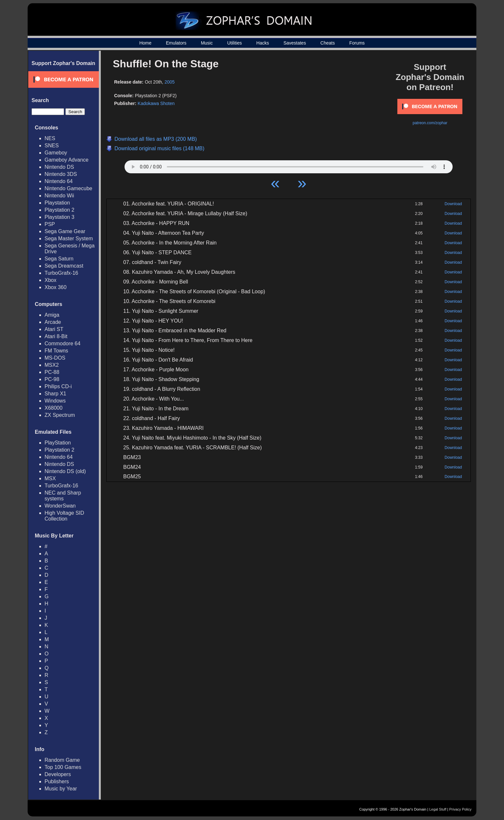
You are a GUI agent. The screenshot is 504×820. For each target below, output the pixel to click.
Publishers (57, 781)
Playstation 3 (60, 217)
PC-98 (52, 379)
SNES (52, 145)
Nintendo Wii (59, 196)
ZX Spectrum (60, 415)
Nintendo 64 (59, 181)
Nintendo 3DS (61, 174)
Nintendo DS (59, 167)
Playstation (57, 203)
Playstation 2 (60, 210)
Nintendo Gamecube (68, 188)
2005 (170, 82)
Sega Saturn (59, 259)
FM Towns (56, 351)
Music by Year (61, 789)
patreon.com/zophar (430, 123)
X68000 (53, 408)
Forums (357, 43)
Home (145, 43)
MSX (50, 478)
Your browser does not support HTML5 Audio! (289, 165)
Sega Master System (69, 238)
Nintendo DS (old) (65, 471)
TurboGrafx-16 (61, 273)
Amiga (52, 315)
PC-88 (52, 372)
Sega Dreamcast (64, 266)
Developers (58, 774)
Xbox (50, 280)
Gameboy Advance (66, 160)
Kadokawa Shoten (156, 103)
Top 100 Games (63, 767)
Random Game (62, 760)
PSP (50, 224)
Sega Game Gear (65, 231)
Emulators (176, 43)
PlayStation (58, 443)
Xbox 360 (56, 287)
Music (207, 43)
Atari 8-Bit (56, 336)
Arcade (53, 322)
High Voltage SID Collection (64, 516)
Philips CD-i (58, 386)
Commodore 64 (62, 344)
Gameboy (56, 153)
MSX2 (52, 365)
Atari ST (54, 329)
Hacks (263, 43)
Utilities (235, 43)
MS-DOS (55, 358)
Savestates (295, 43)
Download (453, 204)
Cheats (327, 43)
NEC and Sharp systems (63, 496)
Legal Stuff (438, 809)
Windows (55, 401)
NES (50, 138)
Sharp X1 (55, 394)
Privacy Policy (460, 809)
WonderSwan (60, 506)
